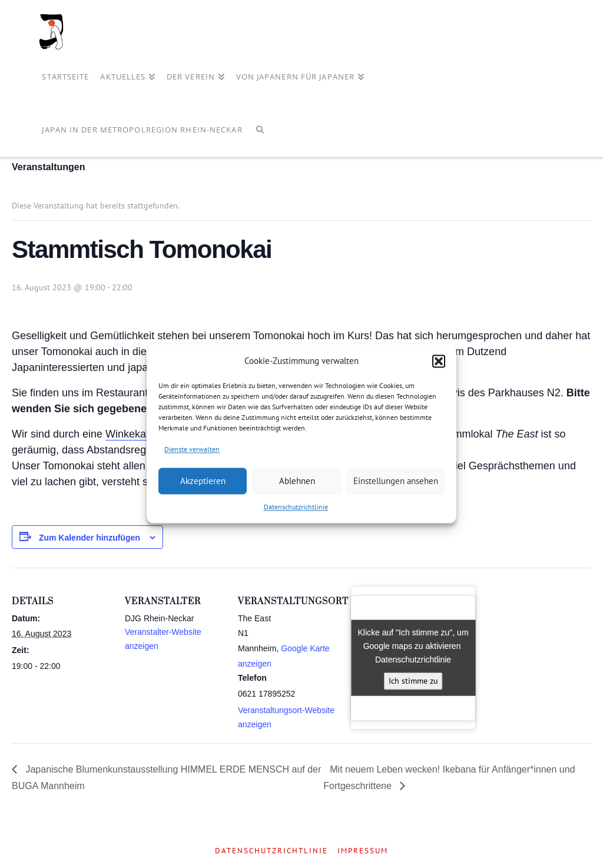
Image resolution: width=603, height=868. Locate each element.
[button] (439, 361)
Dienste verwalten (192, 449)
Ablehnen (297, 481)
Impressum (363, 851)
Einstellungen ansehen (396, 481)
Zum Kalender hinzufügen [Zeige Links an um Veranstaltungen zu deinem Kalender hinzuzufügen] (90, 538)
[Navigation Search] (260, 131)
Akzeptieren (203, 481)
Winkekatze (133, 434)
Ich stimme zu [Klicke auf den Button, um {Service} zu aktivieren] (413, 681)
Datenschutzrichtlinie (296, 507)
